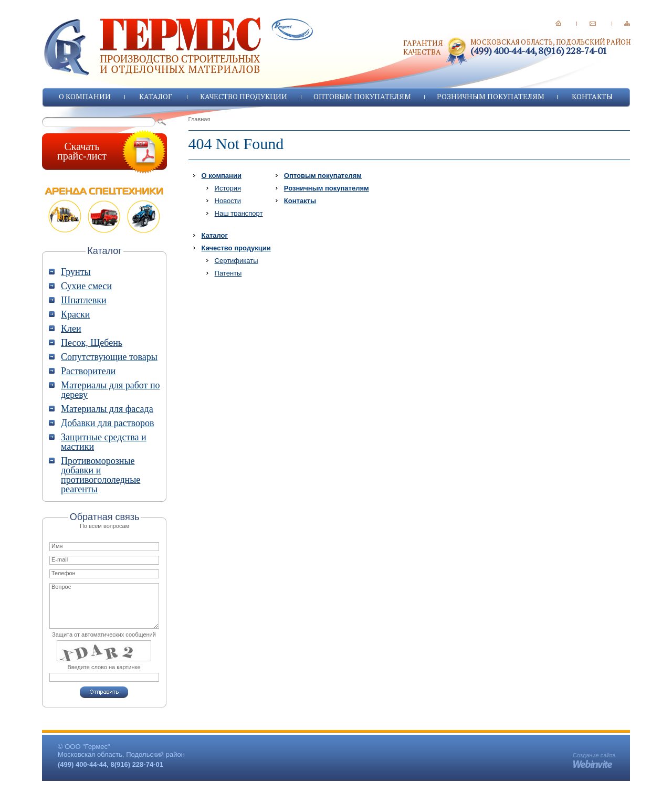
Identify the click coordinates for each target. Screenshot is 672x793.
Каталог (156, 96)
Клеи (71, 329)
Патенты (228, 273)
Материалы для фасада (107, 409)
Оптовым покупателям (362, 96)
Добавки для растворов (107, 423)
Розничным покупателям (491, 96)
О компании (85, 96)
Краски (75, 314)
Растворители (88, 371)
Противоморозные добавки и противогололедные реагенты (101, 475)
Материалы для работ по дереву (111, 390)
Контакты (592, 96)
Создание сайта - (594, 758)
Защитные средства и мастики (104, 442)
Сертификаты (237, 261)
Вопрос (104, 606)
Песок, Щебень (92, 343)
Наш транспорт (239, 213)
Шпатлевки (84, 300)
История (228, 188)
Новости (228, 201)
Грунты (76, 272)
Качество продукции (244, 96)
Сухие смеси (86, 286)
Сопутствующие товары (109, 357)
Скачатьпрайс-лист (82, 151)
